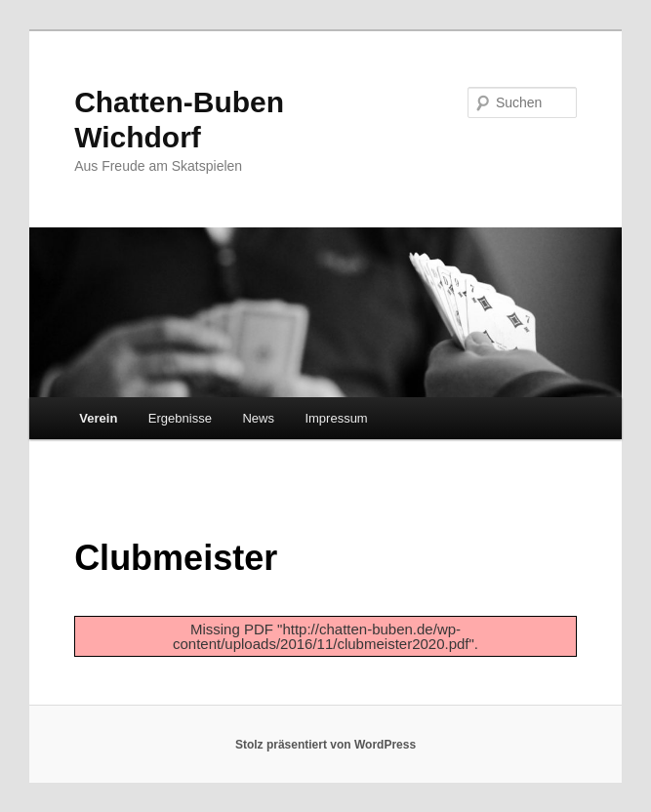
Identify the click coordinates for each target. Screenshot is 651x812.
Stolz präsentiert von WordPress (325, 745)
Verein (98, 418)
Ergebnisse (180, 418)
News (258, 418)
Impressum (336, 418)
